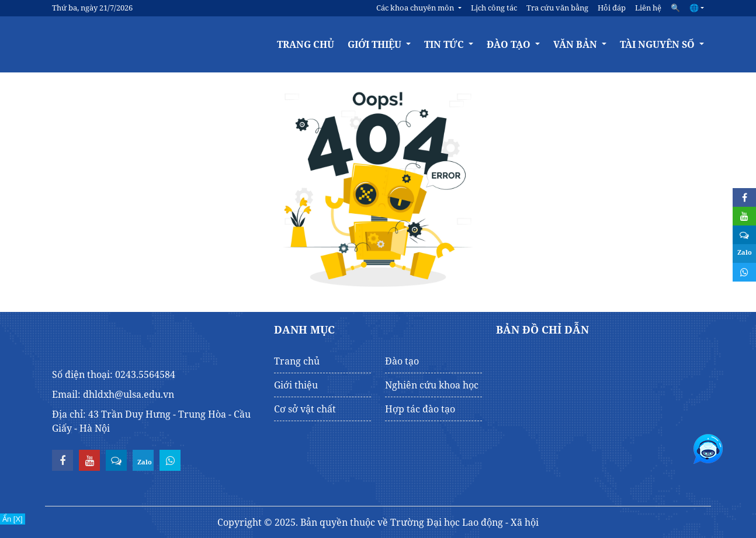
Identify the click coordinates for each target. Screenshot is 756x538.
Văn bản (576, 44)
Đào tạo (510, 44)
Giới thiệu (376, 44)
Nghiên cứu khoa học (432, 385)
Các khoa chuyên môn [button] (416, 8)
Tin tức (445, 44)
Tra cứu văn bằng (557, 8)
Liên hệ (648, 8)
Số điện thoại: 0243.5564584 (114, 374)
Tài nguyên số (658, 44)
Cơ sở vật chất (305, 409)
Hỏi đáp (612, 8)
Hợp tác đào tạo (420, 409)
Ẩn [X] (13, 519)
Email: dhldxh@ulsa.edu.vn (113, 394)
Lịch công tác (494, 8)
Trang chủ (306, 44)
